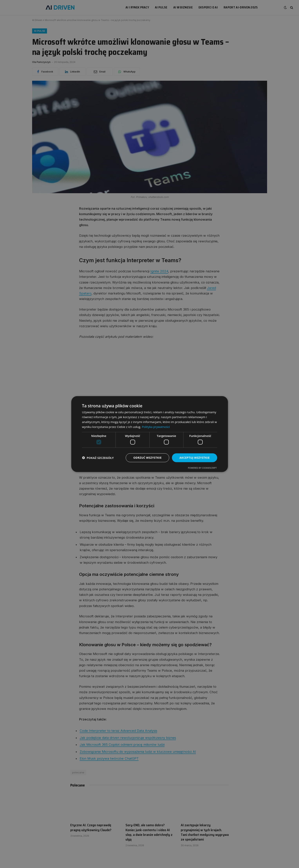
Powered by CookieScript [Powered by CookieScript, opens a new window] (202, 468)
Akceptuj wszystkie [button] (194, 458)
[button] (98, 458)
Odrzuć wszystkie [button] (147, 458)
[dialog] (150, 434)
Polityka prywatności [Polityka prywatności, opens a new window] (156, 427)
